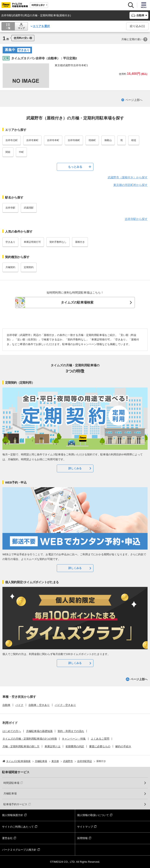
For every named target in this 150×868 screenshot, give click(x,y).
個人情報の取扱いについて (93, 815)
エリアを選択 (41, 26)
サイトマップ (85, 827)
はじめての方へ (12, 731)
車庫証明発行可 (32, 242)
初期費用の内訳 (75, 746)
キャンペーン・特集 (74, 739)
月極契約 (10, 267)
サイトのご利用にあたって (18, 827)
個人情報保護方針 (13, 815)
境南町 (92, 140)
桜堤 (134, 140)
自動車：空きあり (39, 705)
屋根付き (80, 242)
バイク (19, 705)
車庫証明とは (53, 746)
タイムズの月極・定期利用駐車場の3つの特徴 (30, 739)
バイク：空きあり (65, 705)
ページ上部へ (134, 100)
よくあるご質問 (100, 739)
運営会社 (7, 838)
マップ (21, 28)
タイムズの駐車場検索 (77, 302)
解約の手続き (123, 746)
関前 (8, 152)
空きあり (10, 242)
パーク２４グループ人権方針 (19, 850)
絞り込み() (137, 26)
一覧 (8, 28)
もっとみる (75, 167)
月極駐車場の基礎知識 (39, 731)
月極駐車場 (10, 793)
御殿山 (108, 140)
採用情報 (82, 838)
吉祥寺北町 (12, 140)
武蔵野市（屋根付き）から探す (128, 177)
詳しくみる (75, 468)
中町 (21, 152)
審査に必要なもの (100, 746)
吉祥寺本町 (53, 140)
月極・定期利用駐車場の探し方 (21, 746)
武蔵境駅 (29, 208)
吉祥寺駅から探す (136, 219)
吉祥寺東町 (32, 140)
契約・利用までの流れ (71, 731)
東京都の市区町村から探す (130, 185)
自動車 (6, 705)
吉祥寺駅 (10, 208)
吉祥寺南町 (74, 140)
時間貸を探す (38, 5)
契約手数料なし (58, 242)
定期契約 (29, 267)
